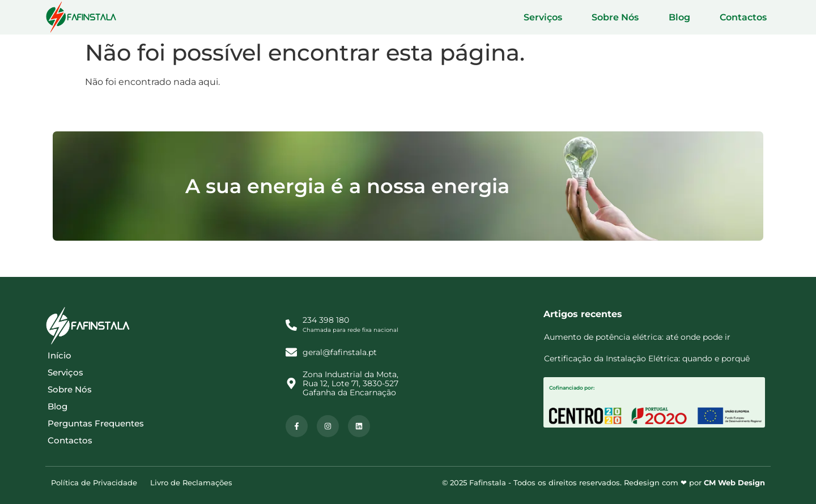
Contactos (747, 17)
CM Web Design (734, 482)
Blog (691, 17)
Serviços (571, 17)
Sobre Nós (636, 17)
